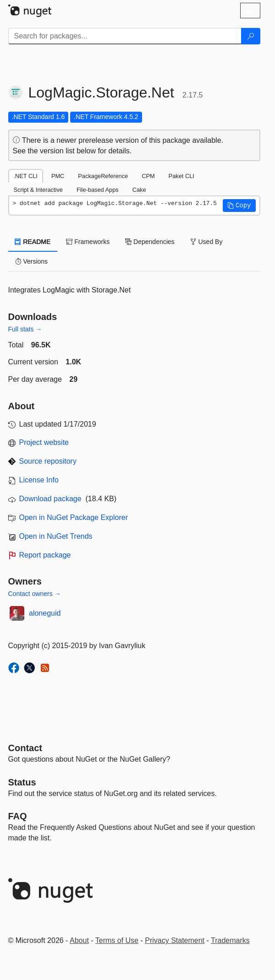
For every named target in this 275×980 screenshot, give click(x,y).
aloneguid (45, 613)
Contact (25, 748)
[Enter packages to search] (125, 36)
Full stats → (25, 329)
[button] (239, 206)
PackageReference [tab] (103, 176)
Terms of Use (117, 940)
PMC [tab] (58, 176)
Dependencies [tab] (150, 242)
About (79, 940)
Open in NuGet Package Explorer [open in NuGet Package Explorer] (74, 517)
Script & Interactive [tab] (38, 190)
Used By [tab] (206, 242)
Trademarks (230, 940)
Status (22, 782)
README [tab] (33, 242)
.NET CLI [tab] (26, 176)
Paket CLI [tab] (181, 176)
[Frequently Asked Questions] (18, 816)
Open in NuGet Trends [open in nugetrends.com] (56, 536)
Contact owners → (35, 594)
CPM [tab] (148, 176)
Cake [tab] (139, 190)
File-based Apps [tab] (98, 190)
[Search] (251, 36)
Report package (45, 555)
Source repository (48, 461)
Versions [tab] (32, 261)
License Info (39, 480)
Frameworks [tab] (88, 242)
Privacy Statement (175, 940)
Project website (44, 442)
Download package (50, 499)
